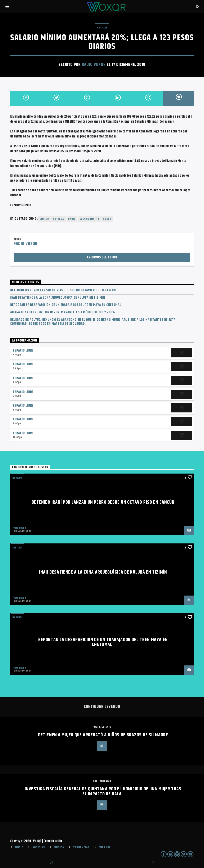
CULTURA (105, 847)
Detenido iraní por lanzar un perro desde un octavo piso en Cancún (63, 290)
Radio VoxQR (94, 65)
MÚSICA (59, 847)
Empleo (44, 219)
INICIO (19, 847)
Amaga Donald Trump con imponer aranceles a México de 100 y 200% (63, 312)
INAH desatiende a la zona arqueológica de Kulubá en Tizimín (58, 298)
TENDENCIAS (81, 847)
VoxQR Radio (20, 528)
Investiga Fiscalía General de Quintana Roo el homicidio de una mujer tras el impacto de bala (103, 792)
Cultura (17, 548)
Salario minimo (89, 219)
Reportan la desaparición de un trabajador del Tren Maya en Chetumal (66, 305)
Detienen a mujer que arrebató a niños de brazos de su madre (103, 735)
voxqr (107, 219)
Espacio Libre (23, 351)
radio (72, 219)
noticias (59, 219)
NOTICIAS (102, 28)
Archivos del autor (102, 257)
